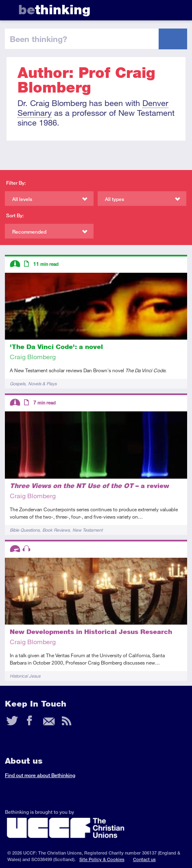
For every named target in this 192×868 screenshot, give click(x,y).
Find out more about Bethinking (40, 775)
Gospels (17, 383)
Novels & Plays (42, 383)
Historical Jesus (25, 676)
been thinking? (38, 39)
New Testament (87, 530)
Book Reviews (56, 530)
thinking (54, 10)
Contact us (144, 859)
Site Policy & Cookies (102, 859)
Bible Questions (25, 530)
